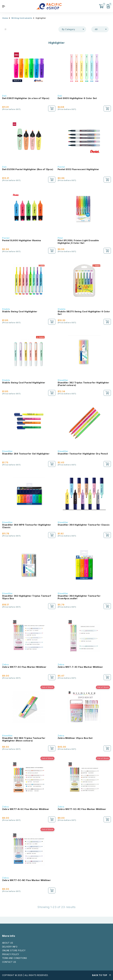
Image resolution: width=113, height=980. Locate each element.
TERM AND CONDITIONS (15, 958)
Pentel (61, 167)
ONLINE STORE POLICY (14, 950)
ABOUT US (8, 943)
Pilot (60, 238)
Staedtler (63, 380)
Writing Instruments (22, 18)
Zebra (5, 664)
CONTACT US (9, 962)
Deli (4, 96)
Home (5, 18)
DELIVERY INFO (10, 947)
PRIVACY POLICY (11, 954)
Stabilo (6, 309)
